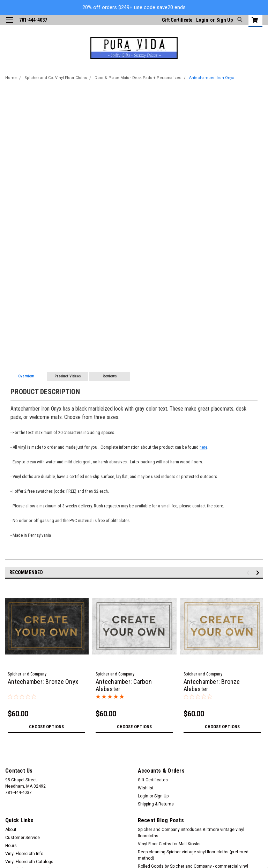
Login (202, 20)
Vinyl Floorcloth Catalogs (29, 862)
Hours (11, 846)
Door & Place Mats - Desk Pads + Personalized (138, 78)
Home (11, 78)
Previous (249, 573)
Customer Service (23, 838)
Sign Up (225, 20)
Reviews (110, 376)
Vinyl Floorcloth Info (24, 854)
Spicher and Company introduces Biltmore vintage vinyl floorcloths (191, 833)
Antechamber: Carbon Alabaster (124, 685)
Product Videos (68, 376)
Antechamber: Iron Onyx (211, 78)
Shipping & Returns (156, 804)
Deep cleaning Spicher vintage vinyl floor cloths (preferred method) (193, 855)
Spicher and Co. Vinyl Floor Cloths (56, 78)
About (11, 830)
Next (259, 573)
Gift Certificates (153, 780)
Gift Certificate (177, 20)
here (203, 447)
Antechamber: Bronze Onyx (43, 682)
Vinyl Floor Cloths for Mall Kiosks (169, 844)
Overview (26, 376)
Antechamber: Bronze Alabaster (212, 685)
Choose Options (46, 727)
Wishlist (146, 788)
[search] (239, 20)
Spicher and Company (27, 674)
